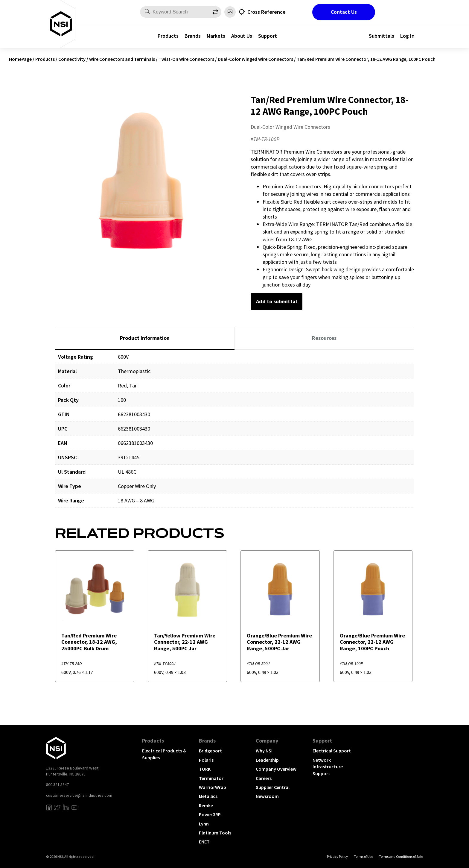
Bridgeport (210, 751)
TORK (205, 769)
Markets (216, 36)
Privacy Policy (337, 856)
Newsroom (267, 796)
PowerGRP (210, 814)
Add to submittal (277, 301)
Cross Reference (267, 12)
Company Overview (276, 769)
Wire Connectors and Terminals (122, 59)
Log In (407, 36)
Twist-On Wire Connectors (186, 59)
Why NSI (264, 751)
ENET (204, 842)
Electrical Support (332, 751)
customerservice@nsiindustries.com (79, 795)
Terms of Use (363, 856)
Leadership (267, 760)
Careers (264, 778)
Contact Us (344, 12)
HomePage (20, 59)
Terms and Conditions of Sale (401, 856)
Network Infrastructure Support (328, 767)
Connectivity (72, 59)
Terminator (211, 778)
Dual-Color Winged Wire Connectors (255, 59)
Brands (193, 36)
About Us (242, 36)
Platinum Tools (215, 833)
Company (267, 741)
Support (268, 36)
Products (168, 36)
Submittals (382, 36)
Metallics (208, 796)
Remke (206, 805)
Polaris (206, 760)
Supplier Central (273, 787)
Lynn (204, 824)
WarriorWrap (213, 787)
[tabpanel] (234, 433)
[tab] (145, 338)
